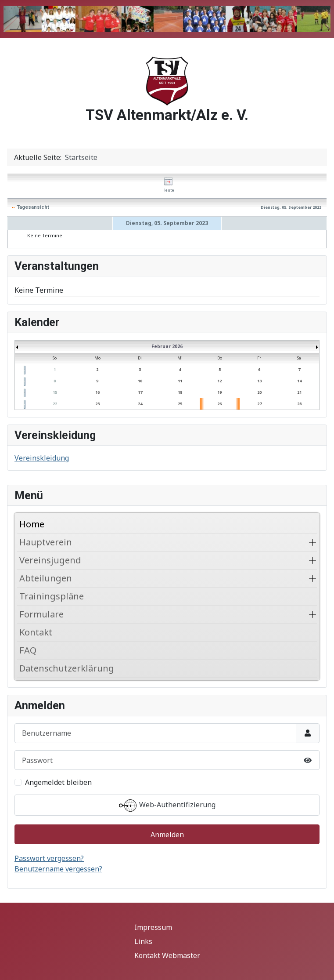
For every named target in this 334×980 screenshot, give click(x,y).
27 (259, 404)
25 (180, 404)
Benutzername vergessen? (58, 869)
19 (219, 392)
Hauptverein (46, 542)
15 (55, 392)
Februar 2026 (167, 346)
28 (299, 404)
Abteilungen (46, 578)
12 (219, 381)
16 (97, 392)
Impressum (153, 927)
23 (97, 404)
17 (140, 392)
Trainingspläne (52, 596)
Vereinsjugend (50, 560)
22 (55, 404)
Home (32, 524)
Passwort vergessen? (49, 858)
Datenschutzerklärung (67, 668)
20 (259, 392)
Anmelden (167, 835)
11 (180, 381)
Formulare (41, 614)
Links (143, 941)
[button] (312, 542)
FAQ (28, 650)
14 (299, 381)
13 (259, 381)
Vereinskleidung (42, 458)
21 (299, 392)
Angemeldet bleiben (58, 782)
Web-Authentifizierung (167, 806)
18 (180, 392)
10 (140, 381)
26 (219, 404)
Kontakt (36, 632)
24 (140, 404)
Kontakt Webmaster (167, 955)
